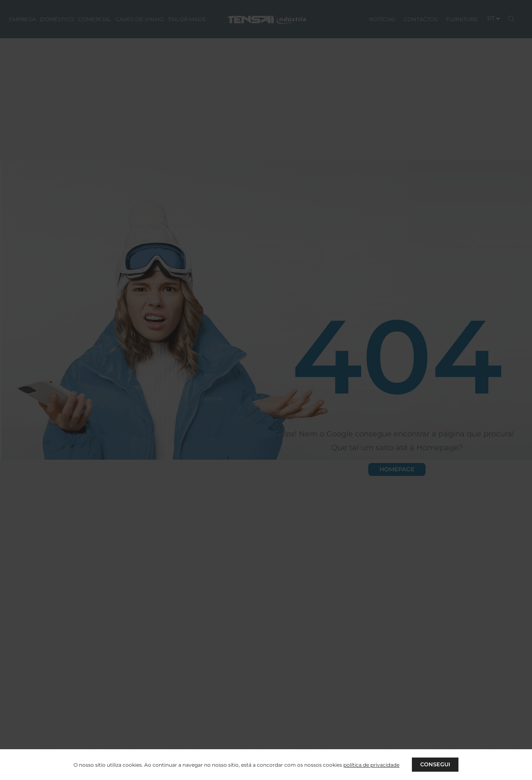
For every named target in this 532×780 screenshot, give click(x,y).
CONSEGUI (435, 764)
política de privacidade (371, 764)
